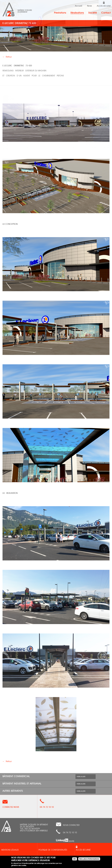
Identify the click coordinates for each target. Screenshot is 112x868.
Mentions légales (10, 850)
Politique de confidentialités (53, 850)
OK (75, 859)
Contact (106, 13)
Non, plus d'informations (89, 859)
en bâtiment (22, 12)
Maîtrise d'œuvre (25, 10)
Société (93, 13)
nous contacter (71, 825)
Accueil (79, 6)
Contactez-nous (11, 807)
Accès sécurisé (104, 6)
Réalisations (77, 13)
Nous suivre (69, 841)
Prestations (60, 13)
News (89, 6)
